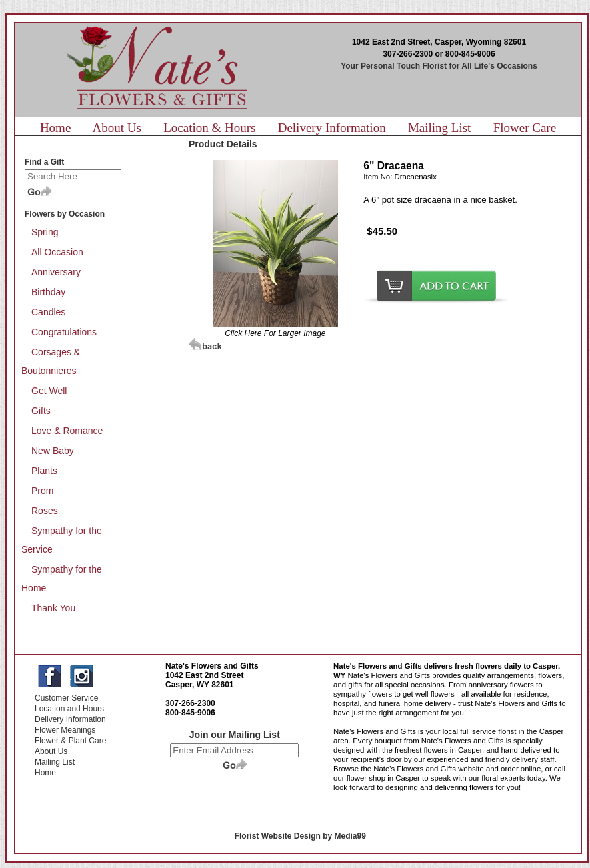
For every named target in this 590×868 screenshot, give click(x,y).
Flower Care (525, 128)
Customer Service (66, 698)
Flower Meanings (65, 730)
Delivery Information (332, 128)
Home (55, 128)
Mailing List (439, 128)
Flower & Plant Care (70, 741)
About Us (117, 128)
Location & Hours (209, 128)
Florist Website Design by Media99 (300, 836)
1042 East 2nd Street (204, 675)
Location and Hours (69, 709)
